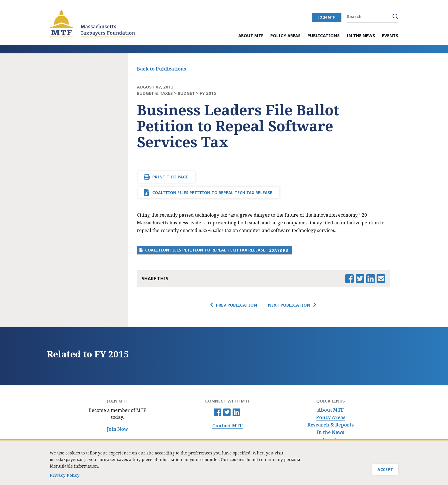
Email (381, 279)
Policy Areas (331, 417)
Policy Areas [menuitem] (285, 36)
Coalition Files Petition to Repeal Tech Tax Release (212, 193)
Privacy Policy (65, 477)
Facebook (217, 412)
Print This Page (170, 177)
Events (331, 440)
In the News (331, 432)
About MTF (331, 410)
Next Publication (289, 305)
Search (395, 17)
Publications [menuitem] (324, 36)
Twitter (227, 412)
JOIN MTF (327, 17)
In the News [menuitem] (361, 36)
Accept (385, 471)
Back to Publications (161, 69)
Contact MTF (227, 426)
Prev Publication (237, 305)
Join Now (117, 429)
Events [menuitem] (390, 36)
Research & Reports (331, 425)
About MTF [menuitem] (251, 36)
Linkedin (236, 412)
